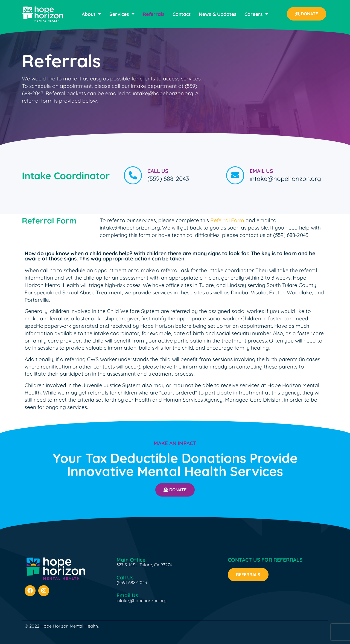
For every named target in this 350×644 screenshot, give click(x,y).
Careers (256, 14)
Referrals (154, 14)
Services (122, 14)
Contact (182, 14)
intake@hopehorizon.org (142, 601)
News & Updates (218, 14)
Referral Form (227, 220)
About (91, 14)
